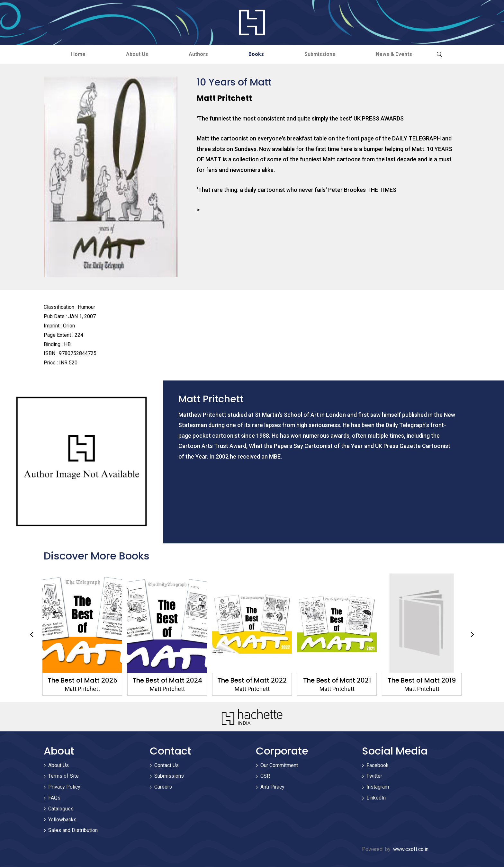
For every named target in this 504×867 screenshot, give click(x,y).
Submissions (322, 54)
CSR (265, 776)
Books (257, 54)
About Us (135, 54)
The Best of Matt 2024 (167, 680)
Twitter (374, 776)
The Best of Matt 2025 (82, 680)
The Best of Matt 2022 (252, 680)
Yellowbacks (62, 820)
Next (472, 635)
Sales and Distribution (73, 831)
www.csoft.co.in (411, 849)
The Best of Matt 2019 (422, 680)
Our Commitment (279, 765)
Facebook (378, 765)
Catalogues (61, 809)
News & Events (397, 54)
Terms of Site (63, 776)
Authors (198, 54)
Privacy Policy (64, 787)
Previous (32, 635)
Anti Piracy (272, 787)
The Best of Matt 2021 (337, 680)
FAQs (54, 798)
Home (75, 54)
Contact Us (166, 765)
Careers (163, 787)
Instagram (378, 787)
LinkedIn (376, 798)
